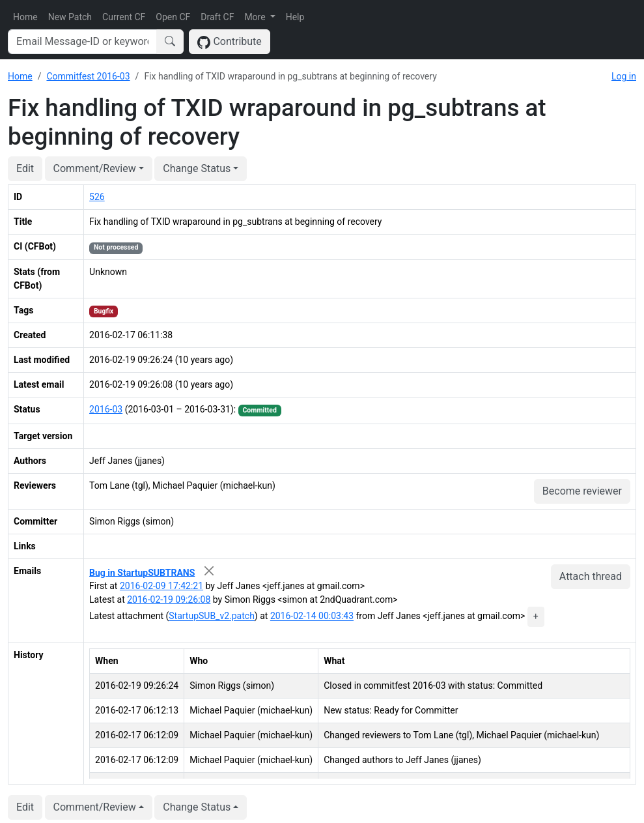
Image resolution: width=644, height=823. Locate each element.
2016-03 (106, 409)
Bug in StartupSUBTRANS (142, 572)
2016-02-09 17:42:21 (161, 586)
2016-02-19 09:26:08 (169, 599)
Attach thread (591, 576)
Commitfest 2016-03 (88, 76)
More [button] (256, 17)
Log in (624, 76)
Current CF (124, 17)
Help (295, 17)
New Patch (70, 17)
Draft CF (217, 17)
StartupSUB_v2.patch (212, 616)
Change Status (197, 168)
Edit (25, 168)
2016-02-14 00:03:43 (312, 616)
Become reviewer (582, 491)
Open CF (173, 17)
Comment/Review (95, 168)
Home (25, 17)
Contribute (230, 42)
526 (97, 197)
